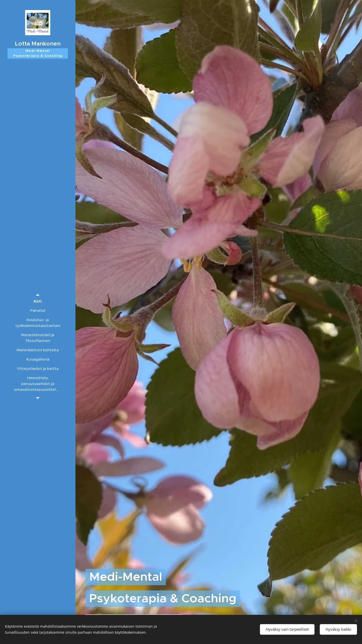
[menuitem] (38, 301)
